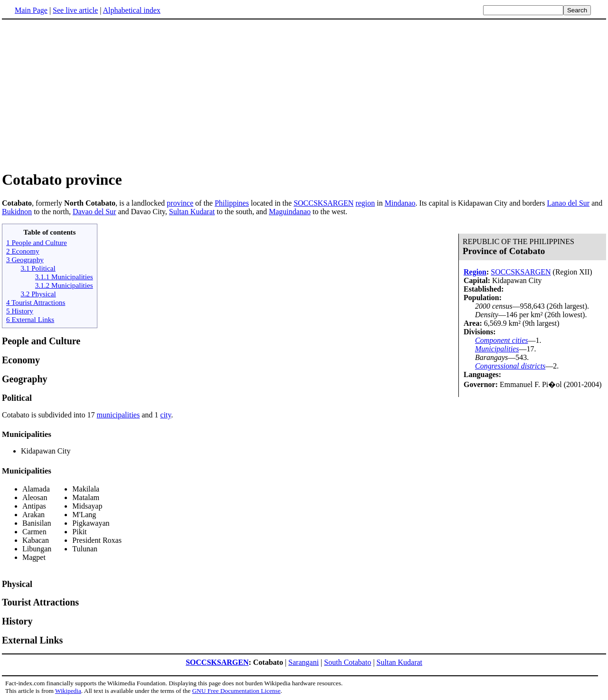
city (166, 415)
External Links (32, 640)
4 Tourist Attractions (36, 302)
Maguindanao (290, 212)
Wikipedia (68, 691)
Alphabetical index (131, 10)
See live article (75, 10)
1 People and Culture (37, 242)
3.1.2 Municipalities (64, 285)
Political (17, 398)
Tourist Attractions (40, 602)
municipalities (119, 415)
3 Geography (25, 260)
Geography (25, 379)
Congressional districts (510, 366)
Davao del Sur (95, 212)
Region (475, 272)
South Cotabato (347, 662)
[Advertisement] (82, 95)
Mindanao (400, 203)
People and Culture (41, 341)
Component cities (502, 340)
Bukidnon (17, 212)
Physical (17, 584)
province (180, 203)
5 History (20, 311)
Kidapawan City (46, 451)
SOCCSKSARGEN (323, 203)
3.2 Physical (38, 294)
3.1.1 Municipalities (64, 277)
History (17, 621)
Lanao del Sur (568, 203)
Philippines (232, 203)
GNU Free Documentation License (236, 691)
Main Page (31, 10)
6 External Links (30, 319)
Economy (21, 360)
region (365, 203)
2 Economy (23, 251)
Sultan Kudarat (192, 212)
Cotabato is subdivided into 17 (49, 415)
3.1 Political (38, 268)
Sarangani (304, 662)
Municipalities (497, 349)
